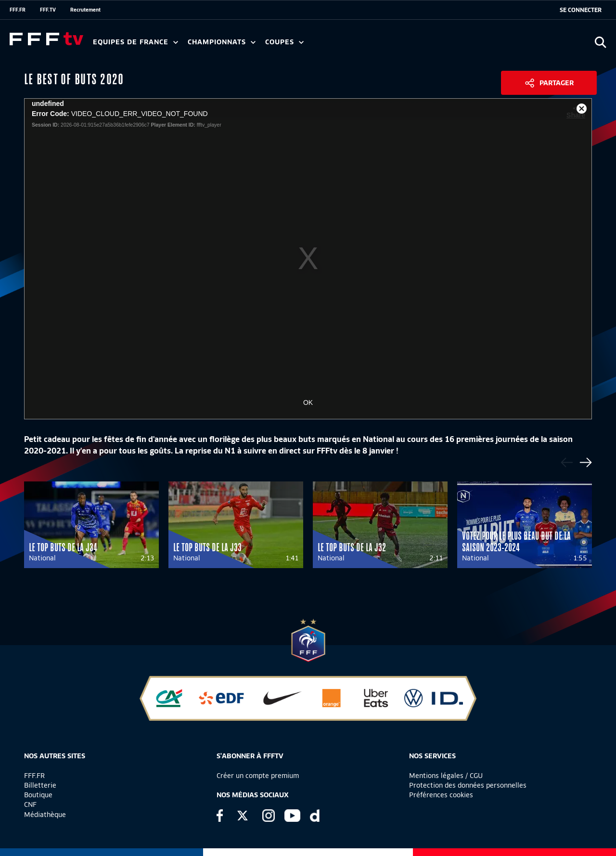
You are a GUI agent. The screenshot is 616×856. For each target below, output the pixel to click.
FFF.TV (48, 10)
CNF (30, 804)
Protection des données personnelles (468, 785)
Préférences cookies (441, 795)
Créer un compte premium (258, 776)
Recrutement (85, 10)
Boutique (38, 795)
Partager (557, 83)
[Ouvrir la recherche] (600, 42)
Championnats (222, 42)
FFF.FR (18, 10)
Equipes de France (135, 42)
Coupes (284, 42)
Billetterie (40, 785)
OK (308, 402)
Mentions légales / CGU (446, 776)
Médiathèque (45, 815)
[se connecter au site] (581, 10)
